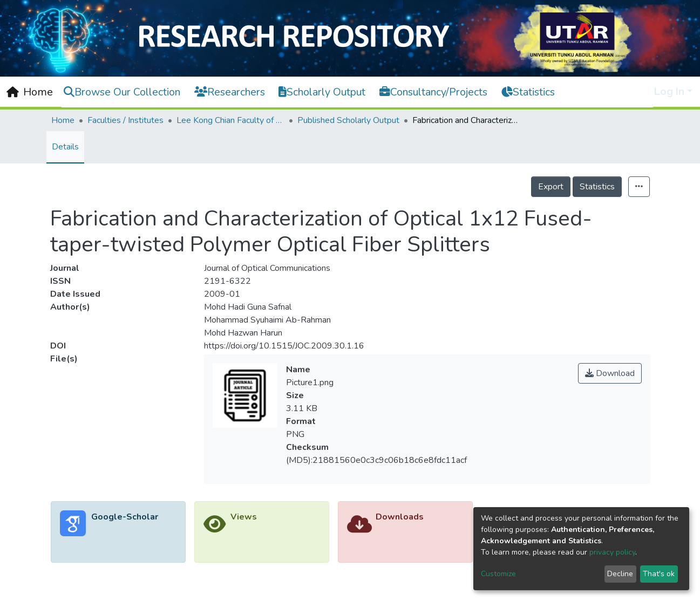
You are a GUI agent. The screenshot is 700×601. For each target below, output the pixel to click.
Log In (669, 91)
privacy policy (612, 552)
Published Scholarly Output (348, 120)
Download (610, 373)
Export (551, 187)
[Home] (30, 92)
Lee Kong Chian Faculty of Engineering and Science (230, 120)
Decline (620, 574)
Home (63, 120)
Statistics (597, 187)
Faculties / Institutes (125, 120)
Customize (498, 574)
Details (65, 147)
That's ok (659, 574)
